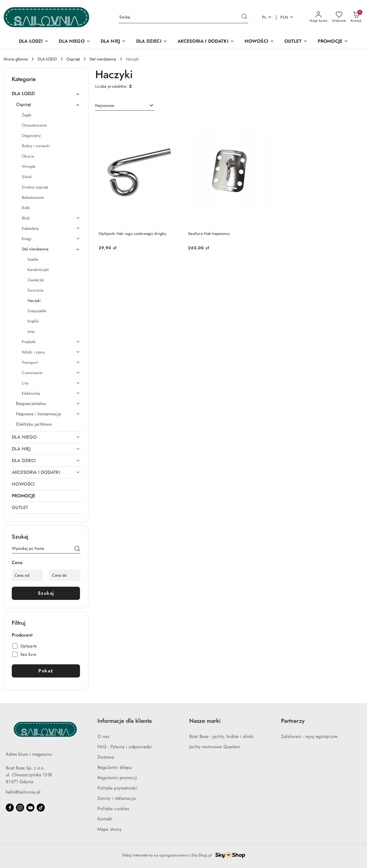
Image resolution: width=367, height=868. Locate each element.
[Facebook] (10, 808)
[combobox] (125, 106)
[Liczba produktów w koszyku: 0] (356, 17)
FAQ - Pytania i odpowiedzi (125, 747)
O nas (103, 736)
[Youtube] (30, 808)
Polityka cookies (113, 809)
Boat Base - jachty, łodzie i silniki (221, 736)
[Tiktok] (41, 808)
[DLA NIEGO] (74, 42)
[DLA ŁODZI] (34, 42)
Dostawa (106, 757)
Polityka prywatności (117, 788)
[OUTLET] (296, 42)
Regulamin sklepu (115, 767)
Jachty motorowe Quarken (215, 747)
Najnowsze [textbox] (105, 105)
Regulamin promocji (117, 778)
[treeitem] (46, 94)
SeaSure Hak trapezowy (209, 233)
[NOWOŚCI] (259, 42)
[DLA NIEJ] (113, 42)
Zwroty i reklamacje (117, 798)
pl (267, 17)
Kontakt (105, 819)
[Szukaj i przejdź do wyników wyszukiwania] (244, 17)
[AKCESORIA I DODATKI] (206, 42)
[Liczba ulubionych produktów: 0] (339, 17)
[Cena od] (27, 575)
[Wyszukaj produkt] (183, 17)
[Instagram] (20, 808)
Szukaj (46, 593)
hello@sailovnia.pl (23, 792)
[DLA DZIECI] (152, 42)
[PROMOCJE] (333, 42)
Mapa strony (110, 829)
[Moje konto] (319, 17)
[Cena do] (65, 575)
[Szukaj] (77, 549)
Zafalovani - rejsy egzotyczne (309, 736)
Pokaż (46, 671)
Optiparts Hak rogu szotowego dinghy (132, 233)
